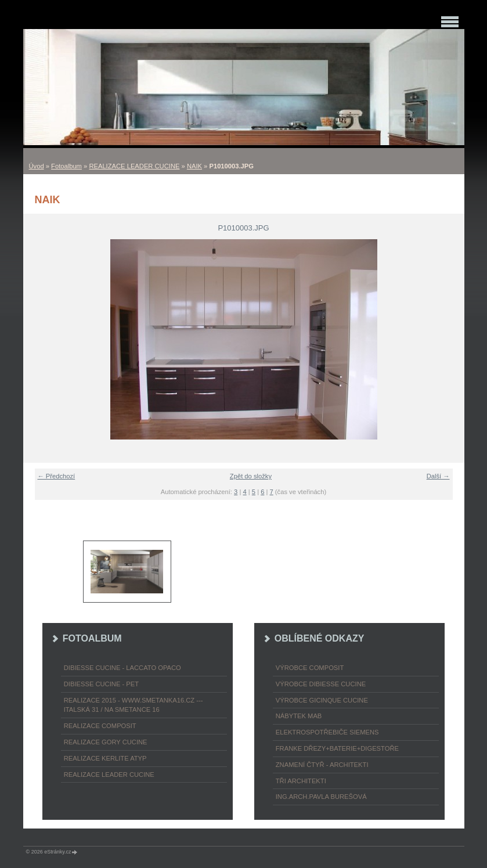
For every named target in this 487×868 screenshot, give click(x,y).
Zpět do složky (251, 476)
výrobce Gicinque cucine (322, 700)
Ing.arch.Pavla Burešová (321, 797)
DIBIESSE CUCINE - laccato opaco (122, 668)
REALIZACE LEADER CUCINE (134, 166)
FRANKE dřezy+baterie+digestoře (337, 748)
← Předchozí (57, 476)
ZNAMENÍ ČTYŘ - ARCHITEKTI (322, 765)
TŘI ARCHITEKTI (301, 781)
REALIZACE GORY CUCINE (106, 742)
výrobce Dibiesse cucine (321, 684)
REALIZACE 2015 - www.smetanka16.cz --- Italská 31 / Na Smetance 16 (134, 705)
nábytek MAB (299, 716)
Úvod (37, 166)
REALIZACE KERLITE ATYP (105, 758)
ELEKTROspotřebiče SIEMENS (327, 732)
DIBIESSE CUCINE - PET (101, 684)
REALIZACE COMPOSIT (100, 726)
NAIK (194, 166)
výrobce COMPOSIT (310, 668)
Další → (438, 476)
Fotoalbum (66, 166)
